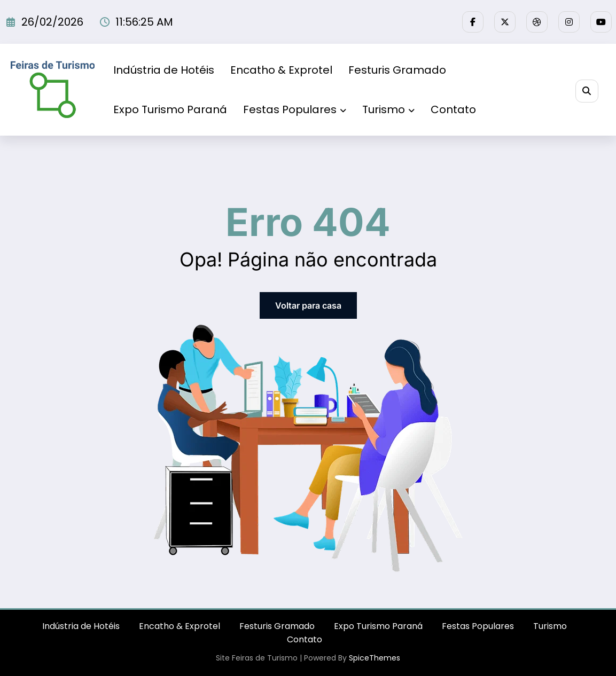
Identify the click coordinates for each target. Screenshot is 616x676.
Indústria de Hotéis (164, 70)
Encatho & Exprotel (281, 70)
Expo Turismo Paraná (170, 109)
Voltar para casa (308, 305)
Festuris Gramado (397, 70)
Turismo (388, 109)
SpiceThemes (375, 658)
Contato (453, 109)
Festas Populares (295, 109)
